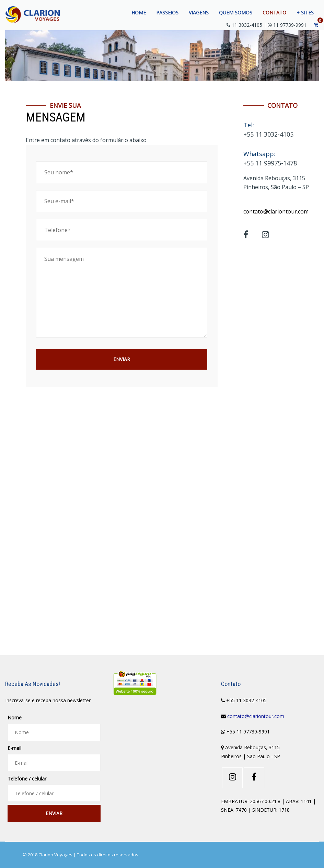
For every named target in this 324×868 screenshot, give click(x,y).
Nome (15, 717)
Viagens (199, 13)
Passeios (167, 13)
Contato (274, 13)
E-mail (14, 748)
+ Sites (305, 13)
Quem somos (236, 13)
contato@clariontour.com (276, 211)
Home (139, 13)
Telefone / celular (27, 779)
